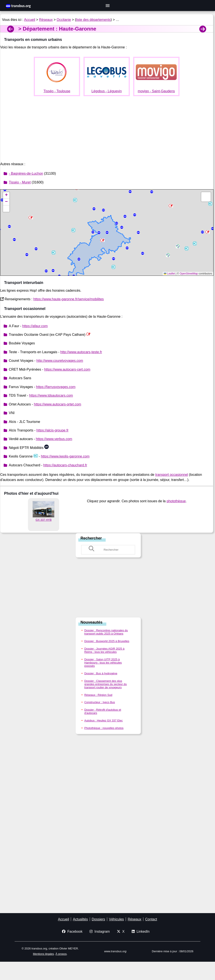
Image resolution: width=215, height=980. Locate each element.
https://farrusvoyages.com (56, 387)
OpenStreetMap (189, 274)
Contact (151, 919)
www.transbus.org (115, 951)
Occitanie (64, 20)
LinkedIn (141, 931)
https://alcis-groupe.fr (52, 430)
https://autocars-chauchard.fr (65, 465)
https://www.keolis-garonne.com (65, 456)
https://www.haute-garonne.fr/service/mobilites (69, 299)
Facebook (72, 931)
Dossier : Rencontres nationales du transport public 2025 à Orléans (106, 632)
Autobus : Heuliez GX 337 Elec (104, 720)
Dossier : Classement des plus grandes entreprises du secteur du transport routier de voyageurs (106, 684)
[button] (187, 248)
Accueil (30, 20)
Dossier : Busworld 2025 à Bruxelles (107, 641)
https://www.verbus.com (54, 439)
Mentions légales (43, 954)
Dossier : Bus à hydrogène (101, 673)
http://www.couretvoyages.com (60, 361)
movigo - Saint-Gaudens (156, 91)
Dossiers (98, 919)
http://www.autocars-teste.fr (81, 352)
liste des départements (93, 20)
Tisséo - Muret (20, 182)
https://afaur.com (35, 326)
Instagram (100, 931)
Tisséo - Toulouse (57, 91)
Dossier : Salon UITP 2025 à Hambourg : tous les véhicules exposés (103, 663)
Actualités (80, 919)
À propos (61, 954)
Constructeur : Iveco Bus (100, 702)
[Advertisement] (107, 130)
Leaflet (169, 274)
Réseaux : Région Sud (98, 695)
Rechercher (91, 538)
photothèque (176, 501)
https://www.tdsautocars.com (51, 395)
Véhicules (116, 919)
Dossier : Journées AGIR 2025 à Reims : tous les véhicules (104, 650)
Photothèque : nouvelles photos (104, 728)
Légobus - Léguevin (107, 91)
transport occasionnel (172, 475)
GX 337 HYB (43, 520)
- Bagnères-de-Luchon (26, 173)
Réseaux (46, 20)
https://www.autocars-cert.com (67, 369)
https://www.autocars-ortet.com (57, 404)
